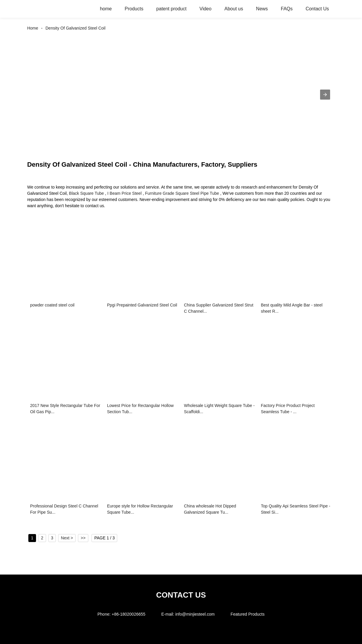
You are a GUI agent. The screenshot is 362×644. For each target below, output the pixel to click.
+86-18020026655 (128, 614)
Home (33, 28)
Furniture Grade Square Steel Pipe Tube (182, 193)
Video (206, 9)
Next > (67, 538)
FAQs (287, 9)
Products (134, 9)
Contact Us (317, 9)
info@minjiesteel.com (195, 614)
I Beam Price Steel (125, 193)
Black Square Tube (87, 193)
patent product (171, 9)
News (262, 9)
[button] (325, 95)
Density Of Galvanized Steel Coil (75, 28)
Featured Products (248, 614)
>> (83, 538)
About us (234, 9)
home (106, 9)
